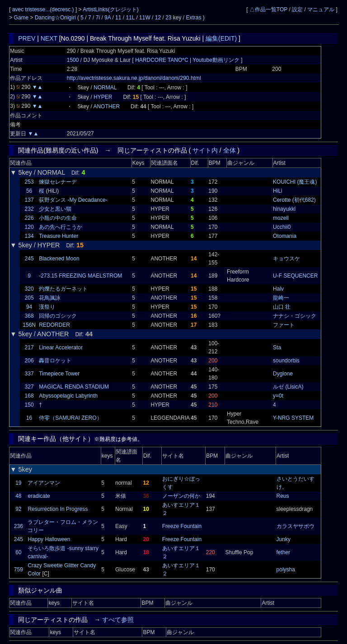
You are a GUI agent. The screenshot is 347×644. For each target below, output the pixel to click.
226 (29, 218)
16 (29, 418)
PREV (27, 38)
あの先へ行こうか (61, 227)
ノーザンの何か (181, 496)
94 (29, 307)
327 (29, 387)
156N (29, 325)
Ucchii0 (282, 227)
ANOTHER (106, 107)
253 (29, 182)
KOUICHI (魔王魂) (295, 182)
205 (29, 298)
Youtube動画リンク (216, 60)
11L (130, 18)
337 (29, 374)
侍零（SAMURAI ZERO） (70, 418)
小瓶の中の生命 (58, 218)
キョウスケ (286, 259)
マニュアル (321, 9)
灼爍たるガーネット (63, 289)
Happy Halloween (49, 539)
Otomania (285, 236)
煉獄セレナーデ (58, 182)
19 (18, 483)
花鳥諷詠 (50, 298)
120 (29, 227)
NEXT (49, 38)
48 (18, 496)
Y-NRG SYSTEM (293, 418)
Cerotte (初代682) (294, 200)
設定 (297, 9)
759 (19, 570)
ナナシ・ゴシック (295, 316)
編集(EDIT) (221, 38)
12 (158, 18)
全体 (230, 150)
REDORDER (54, 325)
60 (18, 552)
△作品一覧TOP (268, 9)
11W (145, 18)
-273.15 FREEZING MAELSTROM (80, 276)
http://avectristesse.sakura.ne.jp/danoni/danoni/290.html (134, 78)
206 (29, 361)
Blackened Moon (59, 259)
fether (284, 552)
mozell (281, 218)
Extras (194, 18)
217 (29, 347)
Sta (277, 347)
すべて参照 (118, 620)
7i (98, 18)
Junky (284, 539)
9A (108, 18)
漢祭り (47, 307)
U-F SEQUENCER (295, 276)
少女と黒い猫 (55, 209)
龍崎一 (281, 298)
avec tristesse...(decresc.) (44, 9)
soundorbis (286, 361)
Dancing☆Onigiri (56, 18)
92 (18, 509)
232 (29, 209)
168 (29, 396)
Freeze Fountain (182, 526)
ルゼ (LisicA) (288, 387)
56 (29, 191)
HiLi (278, 191)
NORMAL (105, 88)
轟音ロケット (55, 361)
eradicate (39, 496)
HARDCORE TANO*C (162, 60)
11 (118, 18)
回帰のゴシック (58, 316)
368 (29, 316)
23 (168, 18)
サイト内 (205, 150)
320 (29, 289)
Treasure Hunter (59, 236)
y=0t (278, 396)
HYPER (103, 97)
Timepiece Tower (59, 374)
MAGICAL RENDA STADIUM (74, 387)
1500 (73, 60)
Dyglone (283, 374)
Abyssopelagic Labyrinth (68, 396)
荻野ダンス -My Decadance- (73, 200)
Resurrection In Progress (58, 509)
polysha (286, 570)
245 (29, 259)
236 (19, 526)
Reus (283, 496)
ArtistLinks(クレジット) (110, 9)
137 (29, 200)
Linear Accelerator (61, 347)
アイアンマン (44, 483)
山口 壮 (282, 307)
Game (22, 18)
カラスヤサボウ (295, 526)
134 (29, 236)
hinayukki (284, 209)
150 (29, 405)
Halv (278, 289)
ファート (284, 325)
